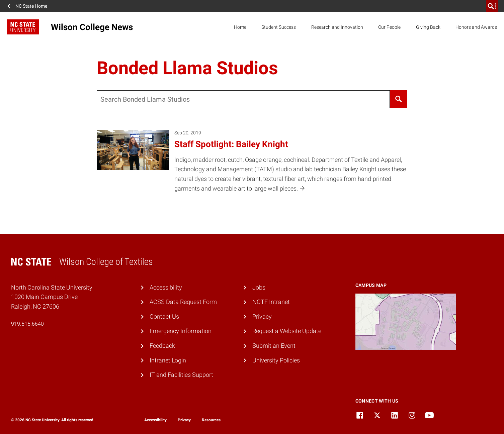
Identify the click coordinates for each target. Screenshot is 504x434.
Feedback (162, 346)
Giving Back (428, 27)
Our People (389, 27)
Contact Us (164, 316)
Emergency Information (181, 331)
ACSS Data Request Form (183, 302)
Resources (211, 420)
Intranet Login (168, 360)
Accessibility (166, 287)
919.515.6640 (27, 324)
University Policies (276, 360)
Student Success (279, 27)
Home (240, 27)
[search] (492, 6)
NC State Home (31, 6)
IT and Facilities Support (181, 375)
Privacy (262, 316)
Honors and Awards (476, 27)
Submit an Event (274, 346)
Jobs (259, 287)
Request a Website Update (287, 331)
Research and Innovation (337, 27)
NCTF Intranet (271, 302)
